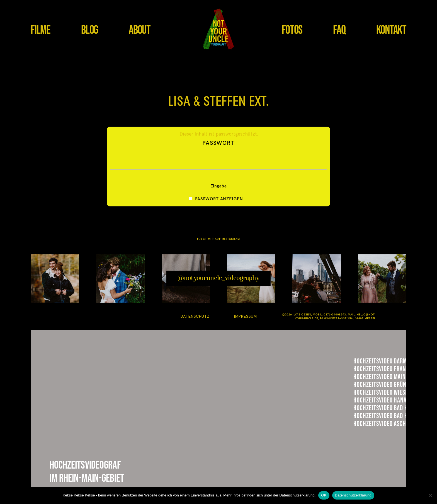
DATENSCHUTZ (195, 316)
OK (324, 495)
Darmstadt (373, 364)
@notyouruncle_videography (218, 278)
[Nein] (430, 495)
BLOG (90, 30)
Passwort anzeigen (219, 199)
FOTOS (292, 30)
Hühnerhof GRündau (389, 406)
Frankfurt (373, 378)
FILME (41, 30)
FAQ (339, 30)
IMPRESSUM (245, 316)
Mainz (364, 392)
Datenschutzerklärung (353, 495)
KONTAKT (391, 30)
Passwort (219, 154)
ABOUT (140, 30)
